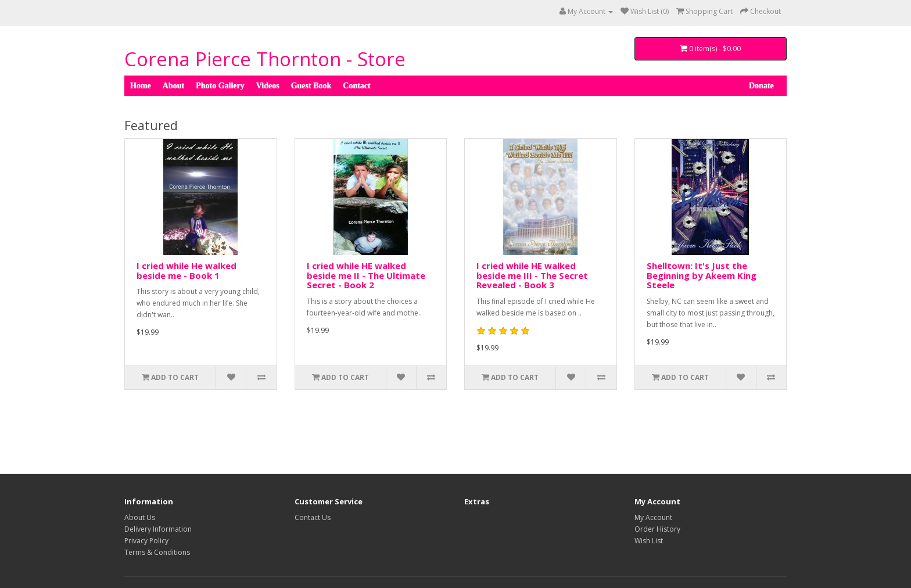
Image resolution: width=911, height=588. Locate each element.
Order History (657, 529)
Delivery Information (158, 529)
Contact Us (313, 517)
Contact (356, 86)
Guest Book (311, 86)
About (173, 86)
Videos (268, 86)
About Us (140, 517)
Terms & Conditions (157, 552)
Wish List (649, 541)
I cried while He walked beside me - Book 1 (186, 270)
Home (141, 86)
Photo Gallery (220, 86)
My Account (653, 517)
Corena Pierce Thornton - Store (265, 59)
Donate (761, 84)
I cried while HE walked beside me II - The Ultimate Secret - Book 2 (366, 275)
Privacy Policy (146, 541)
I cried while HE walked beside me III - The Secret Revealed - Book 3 (532, 275)
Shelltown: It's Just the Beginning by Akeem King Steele (702, 275)
